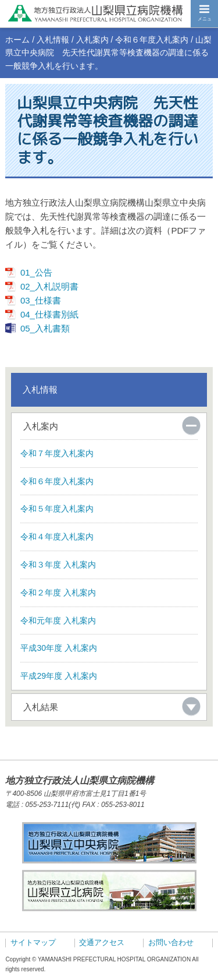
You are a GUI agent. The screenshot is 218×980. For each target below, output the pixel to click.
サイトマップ (33, 943)
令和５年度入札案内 (57, 509)
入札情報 (53, 40)
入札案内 (92, 40)
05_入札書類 (45, 328)
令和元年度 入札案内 (58, 621)
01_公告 (36, 272)
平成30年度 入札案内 (58, 648)
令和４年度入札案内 (57, 537)
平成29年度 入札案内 (58, 676)
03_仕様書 (41, 300)
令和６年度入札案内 (152, 40)
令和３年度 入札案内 (58, 565)
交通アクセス (102, 943)
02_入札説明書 (49, 286)
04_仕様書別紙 (49, 314)
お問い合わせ (171, 943)
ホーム (17, 40)
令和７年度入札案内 (57, 453)
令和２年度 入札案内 (58, 593)
